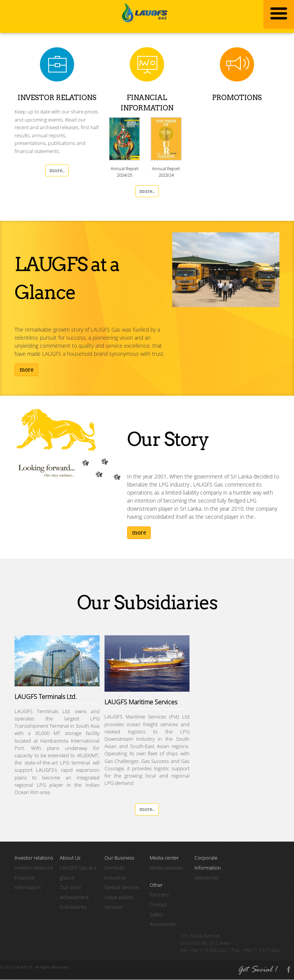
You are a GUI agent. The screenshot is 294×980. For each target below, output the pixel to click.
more (27, 370)
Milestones (207, 878)
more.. (57, 171)
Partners (159, 895)
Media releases (166, 868)
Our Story (70, 888)
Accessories (163, 925)
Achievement (74, 898)
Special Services (122, 888)
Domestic (115, 868)
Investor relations (34, 868)
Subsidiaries (73, 908)
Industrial (115, 878)
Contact (158, 905)
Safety (156, 915)
